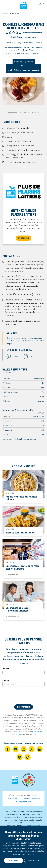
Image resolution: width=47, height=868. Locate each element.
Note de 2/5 (10, 32)
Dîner (18, 42)
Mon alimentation (23, 802)
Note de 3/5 (14, 32)
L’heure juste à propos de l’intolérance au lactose (18, 609)
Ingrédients (13, 112)
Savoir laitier (12, 799)
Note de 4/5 (17, 32)
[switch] (23, 68)
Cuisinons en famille (32, 799)
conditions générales (25, 854)
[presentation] (23, 696)
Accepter (14, 860)
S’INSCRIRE (23, 238)
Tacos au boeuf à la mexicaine (20, 532)
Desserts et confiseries (32, 42)
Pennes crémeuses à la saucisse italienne (21, 498)
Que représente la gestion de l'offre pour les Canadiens (23, 567)
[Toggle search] (44, 4)
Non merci (34, 860)
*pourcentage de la (19, 439)
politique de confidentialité (30, 851)
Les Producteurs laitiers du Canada (23, 5)
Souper (9, 42)
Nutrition (35, 112)
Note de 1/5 (7, 32)
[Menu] (4, 4)
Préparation (24, 112)
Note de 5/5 (20, 32)
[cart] (40, 4)
